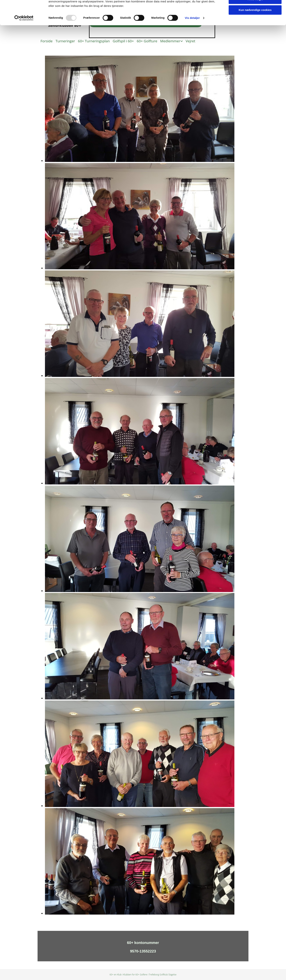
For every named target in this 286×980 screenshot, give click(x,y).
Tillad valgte (255, 20)
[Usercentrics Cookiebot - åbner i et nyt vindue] (24, 39)
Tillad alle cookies (255, 9)
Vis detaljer (192, 39)
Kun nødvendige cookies (255, 31)
